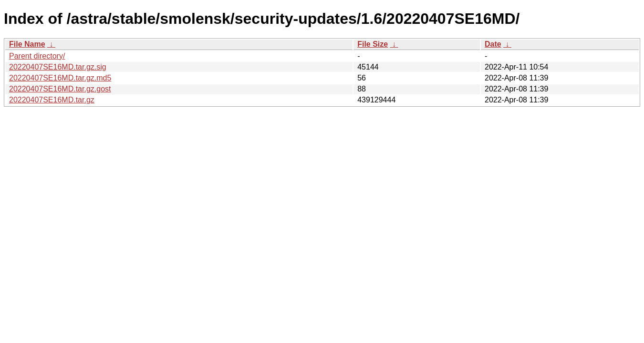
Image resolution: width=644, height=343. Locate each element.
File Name (27, 44)
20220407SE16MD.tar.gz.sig (58, 67)
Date (493, 44)
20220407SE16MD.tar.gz (52, 100)
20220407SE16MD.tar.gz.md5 (60, 78)
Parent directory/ (37, 56)
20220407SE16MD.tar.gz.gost (60, 89)
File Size (373, 44)
